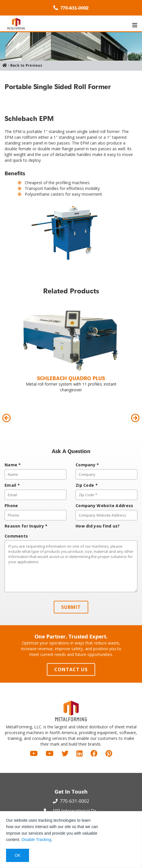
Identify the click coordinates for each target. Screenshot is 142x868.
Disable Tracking (37, 840)
